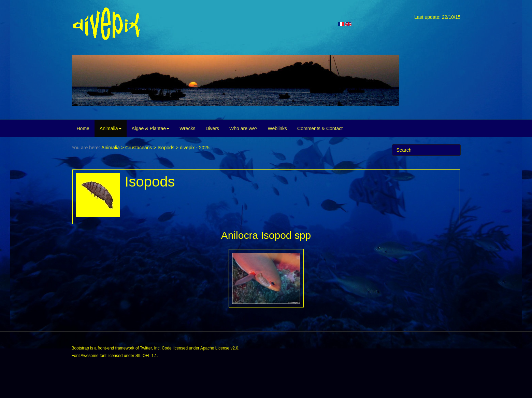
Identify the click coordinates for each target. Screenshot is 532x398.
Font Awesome (85, 356)
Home (83, 128)
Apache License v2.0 (219, 348)
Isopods (166, 148)
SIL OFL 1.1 (146, 356)
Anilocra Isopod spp (266, 235)
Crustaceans (139, 148)
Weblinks (278, 128)
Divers (212, 128)
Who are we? (243, 128)
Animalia (111, 128)
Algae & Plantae (150, 128)
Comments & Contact (320, 128)
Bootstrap (80, 348)
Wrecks (187, 128)
